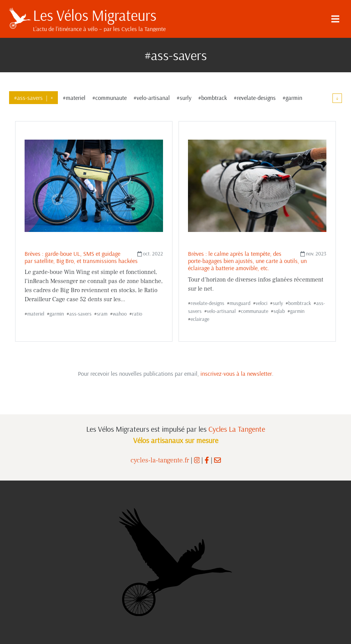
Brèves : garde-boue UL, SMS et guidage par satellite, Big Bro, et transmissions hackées (81, 257)
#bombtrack (213, 98)
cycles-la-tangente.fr (160, 460)
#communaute (109, 98)
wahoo (120, 314)
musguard (240, 303)
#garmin (292, 98)
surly (278, 303)
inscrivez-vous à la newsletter (236, 373)
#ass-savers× (33, 98)
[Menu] (335, 19)
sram (102, 314)
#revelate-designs (255, 98)
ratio (137, 314)
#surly (184, 98)
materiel (36, 314)
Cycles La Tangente (237, 429)
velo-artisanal (221, 311)
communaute (255, 311)
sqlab (279, 311)
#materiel (74, 98)
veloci (262, 303)
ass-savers (80, 314)
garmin (57, 314)
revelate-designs (207, 303)
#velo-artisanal (152, 98)
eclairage (200, 319)
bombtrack (300, 303)
